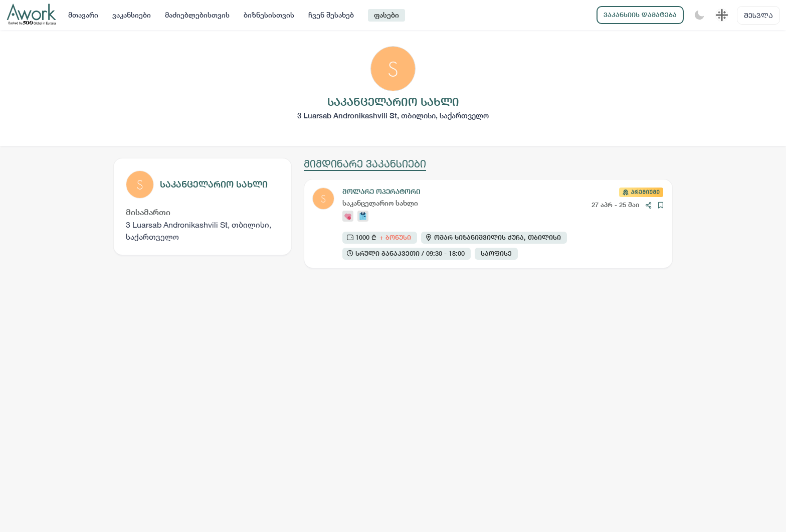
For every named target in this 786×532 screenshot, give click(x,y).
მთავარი (83, 15)
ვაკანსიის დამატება (640, 15)
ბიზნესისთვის (269, 15)
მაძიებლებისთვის (197, 15)
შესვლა (758, 15)
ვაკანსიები (132, 15)
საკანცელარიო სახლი (214, 184)
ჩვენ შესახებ (331, 15)
